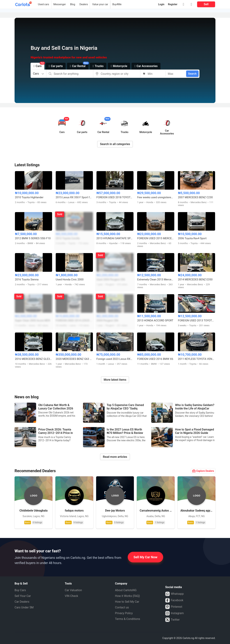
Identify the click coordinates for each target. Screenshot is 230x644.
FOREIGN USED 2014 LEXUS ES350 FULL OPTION (74, 320)
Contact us (122, 607)
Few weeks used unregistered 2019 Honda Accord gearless (156, 197)
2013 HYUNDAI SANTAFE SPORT (115, 238)
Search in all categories (115, 144)
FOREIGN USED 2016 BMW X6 (155, 359)
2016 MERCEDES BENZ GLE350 (34, 359)
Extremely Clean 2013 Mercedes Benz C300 (156, 279)
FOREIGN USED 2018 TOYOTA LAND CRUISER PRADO (115, 197)
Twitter (172, 620)
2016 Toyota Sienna (27, 279)
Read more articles (115, 457)
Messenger (60, 4)
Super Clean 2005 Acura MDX (33, 320)
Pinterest (174, 607)
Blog (73, 4)
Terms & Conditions (128, 619)
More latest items (115, 380)
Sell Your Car (23, 596)
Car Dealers (22, 602)
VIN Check (72, 596)
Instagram (175, 613)
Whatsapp (175, 594)
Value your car (100, 4)
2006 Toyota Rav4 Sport (192, 238)
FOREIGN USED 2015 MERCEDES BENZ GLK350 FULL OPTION (156, 238)
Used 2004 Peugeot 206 (111, 279)
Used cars (43, 4)
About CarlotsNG (126, 590)
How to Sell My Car (127, 602)
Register (173, 4)
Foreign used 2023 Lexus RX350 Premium (115, 359)
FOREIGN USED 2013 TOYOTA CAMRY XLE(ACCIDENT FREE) (196, 320)
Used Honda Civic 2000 (70, 279)
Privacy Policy (124, 613)
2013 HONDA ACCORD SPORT (155, 320)
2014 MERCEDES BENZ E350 (195, 279)
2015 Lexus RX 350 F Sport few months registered (74, 197)
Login (161, 4)
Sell (206, 4)
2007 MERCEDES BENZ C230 (195, 197)
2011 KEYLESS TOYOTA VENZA (196, 359)
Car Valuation (73, 590)
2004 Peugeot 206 (107, 320)
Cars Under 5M (24, 607)
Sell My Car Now (145, 557)
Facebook (174, 600)
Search (192, 74)
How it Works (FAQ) (127, 596)
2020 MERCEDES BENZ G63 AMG (74, 359)
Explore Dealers (203, 471)
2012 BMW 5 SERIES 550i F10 (33, 238)
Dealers (84, 4)
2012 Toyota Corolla (68, 238)
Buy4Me (117, 4)
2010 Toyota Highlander (29, 197)
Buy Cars (20, 590)
